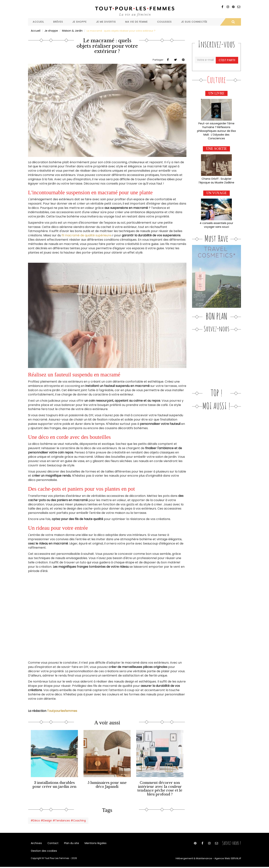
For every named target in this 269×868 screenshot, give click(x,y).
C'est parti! (227, 60)
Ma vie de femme (136, 22)
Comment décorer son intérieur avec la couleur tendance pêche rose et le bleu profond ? (160, 788)
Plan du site (69, 842)
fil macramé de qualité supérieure (88, 235)
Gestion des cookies (43, 851)
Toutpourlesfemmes (62, 711)
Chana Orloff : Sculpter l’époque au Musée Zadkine (217, 179)
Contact (52, 842)
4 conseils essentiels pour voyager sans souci (216, 223)
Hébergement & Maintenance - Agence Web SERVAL (212, 860)
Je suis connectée (194, 22)
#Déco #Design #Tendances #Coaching (56, 819)
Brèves (58, 22)
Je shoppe (79, 22)
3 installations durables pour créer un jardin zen (54, 784)
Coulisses (164, 22)
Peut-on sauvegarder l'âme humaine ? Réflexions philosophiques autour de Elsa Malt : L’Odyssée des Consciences (216, 130)
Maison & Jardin (71, 31)
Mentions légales (92, 842)
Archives (36, 842)
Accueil (38, 22)
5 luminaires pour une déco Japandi (107, 784)
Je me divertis (106, 22)
